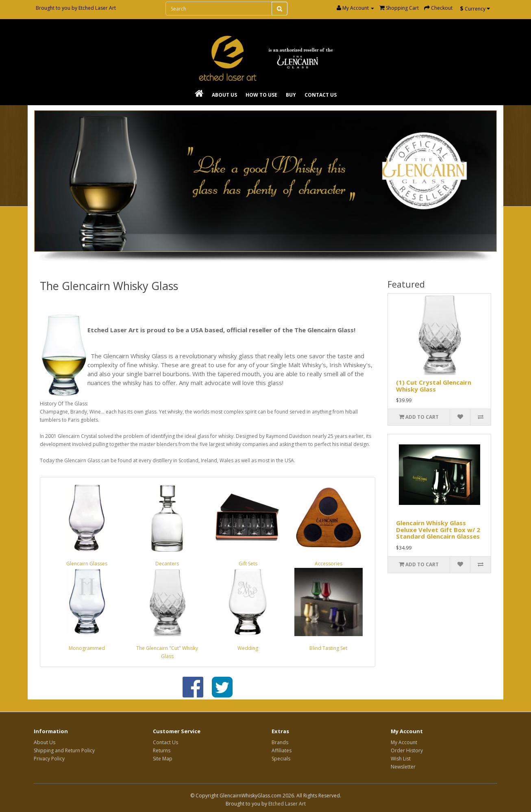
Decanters (167, 564)
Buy (291, 95)
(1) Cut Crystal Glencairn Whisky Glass (434, 386)
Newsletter (403, 767)
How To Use (261, 95)
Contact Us (321, 95)
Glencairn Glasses (87, 564)
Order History (407, 750)
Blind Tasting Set (328, 648)
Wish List (401, 759)
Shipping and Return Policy (64, 750)
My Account (404, 742)
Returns (162, 750)
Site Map (163, 759)
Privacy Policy (49, 759)
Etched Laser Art (97, 8)
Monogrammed (87, 648)
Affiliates (282, 750)
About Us (224, 95)
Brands (280, 742)
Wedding (248, 648)
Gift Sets (248, 564)
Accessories (329, 564)
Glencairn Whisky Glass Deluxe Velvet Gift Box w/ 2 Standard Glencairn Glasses (438, 529)
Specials (281, 759)
